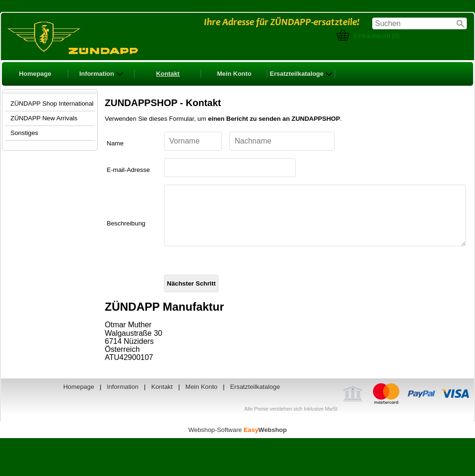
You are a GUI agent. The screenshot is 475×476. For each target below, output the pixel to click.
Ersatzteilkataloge (301, 74)
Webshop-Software (237, 441)
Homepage (35, 74)
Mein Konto (234, 74)
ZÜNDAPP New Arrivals (44, 118)
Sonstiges (24, 133)
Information (101, 74)
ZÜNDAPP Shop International (52, 103)
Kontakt (168, 74)
